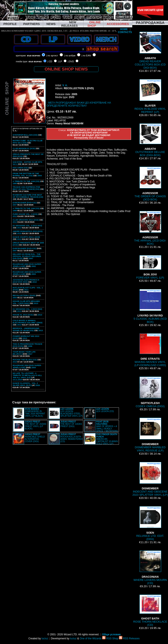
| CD (50, 61)
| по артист (52, 56)
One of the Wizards (91, 638)
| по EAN (86, 56)
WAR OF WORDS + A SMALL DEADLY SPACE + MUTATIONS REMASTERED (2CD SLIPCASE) (101, 427)
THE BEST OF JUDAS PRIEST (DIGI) (71, 424)
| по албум (70, 56)
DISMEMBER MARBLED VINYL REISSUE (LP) (150, 435)
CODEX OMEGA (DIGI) (150, 392)
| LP (60, 61)
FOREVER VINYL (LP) (150, 267)
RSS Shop (110, 638)
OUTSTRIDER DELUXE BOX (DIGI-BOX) (150, 140)
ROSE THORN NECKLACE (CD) (150, 611)
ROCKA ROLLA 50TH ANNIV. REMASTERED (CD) (72, 438)
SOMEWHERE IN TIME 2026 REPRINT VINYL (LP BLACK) (35, 412)
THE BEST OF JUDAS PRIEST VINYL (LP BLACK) (36, 425)
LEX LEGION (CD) (105, 410)
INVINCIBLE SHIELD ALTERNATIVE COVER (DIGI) (35, 438)
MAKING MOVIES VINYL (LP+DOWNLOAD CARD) (150, 350)
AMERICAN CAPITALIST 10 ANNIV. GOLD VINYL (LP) (107, 439)
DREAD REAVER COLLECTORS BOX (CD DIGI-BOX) (150, 51)
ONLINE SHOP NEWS (66, 69)
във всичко (34, 56)
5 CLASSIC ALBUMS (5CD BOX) (150, 306)
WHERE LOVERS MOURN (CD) (150, 568)
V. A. (65, 85)
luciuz (45, 638)
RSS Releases (129, 638)
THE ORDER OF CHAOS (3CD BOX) (150, 184)
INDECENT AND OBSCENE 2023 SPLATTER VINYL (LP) (150, 479)
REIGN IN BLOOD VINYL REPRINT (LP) (150, 96)
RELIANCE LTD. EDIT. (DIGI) (150, 523)
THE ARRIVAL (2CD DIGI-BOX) (150, 228)
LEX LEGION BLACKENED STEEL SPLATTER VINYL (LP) (72, 412)
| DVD (71, 61)
